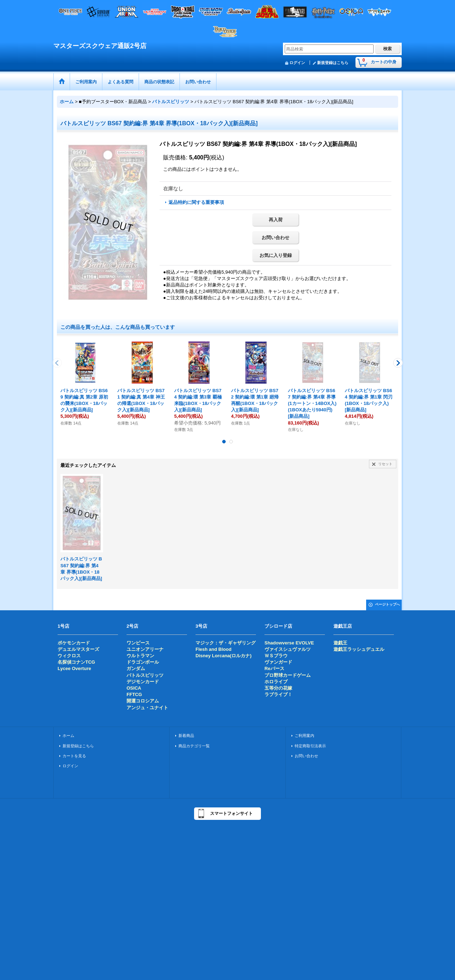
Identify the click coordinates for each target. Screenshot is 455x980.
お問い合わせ (275, 238)
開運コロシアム (143, 701)
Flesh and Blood (213, 649)
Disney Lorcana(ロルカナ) (223, 656)
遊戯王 (340, 643)
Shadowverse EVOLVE (289, 643)
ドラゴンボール (143, 662)
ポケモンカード (74, 643)
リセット (385, 464)
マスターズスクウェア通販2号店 (100, 46)
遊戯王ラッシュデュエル (359, 649)
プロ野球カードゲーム (288, 675)
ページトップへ (387, 604)
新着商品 (186, 736)
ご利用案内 (304, 736)
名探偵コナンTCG (76, 662)
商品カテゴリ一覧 (194, 746)
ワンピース (138, 643)
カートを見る (74, 756)
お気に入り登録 (276, 255)
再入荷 (276, 220)
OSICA (134, 688)
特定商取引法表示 (310, 746)
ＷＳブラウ (276, 656)
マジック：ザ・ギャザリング (226, 643)
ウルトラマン (140, 656)
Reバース (274, 668)
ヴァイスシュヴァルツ (288, 649)
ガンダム (136, 668)
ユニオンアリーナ (145, 649)
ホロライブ (276, 682)
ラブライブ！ (278, 694)
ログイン (297, 63)
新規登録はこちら (333, 63)
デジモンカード (143, 682)
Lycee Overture (74, 668)
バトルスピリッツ (145, 675)
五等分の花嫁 (278, 688)
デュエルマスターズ (78, 649)
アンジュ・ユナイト (147, 708)
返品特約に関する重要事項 (196, 202)
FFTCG (134, 694)
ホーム (68, 736)
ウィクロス (69, 656)
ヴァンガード (278, 662)
